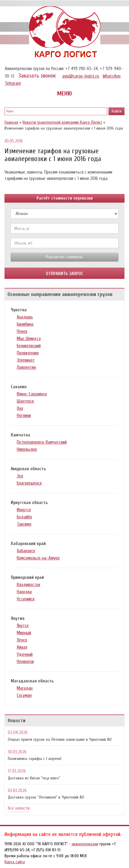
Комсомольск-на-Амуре (38, 558)
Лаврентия (26, 367)
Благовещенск (29, 483)
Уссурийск (26, 599)
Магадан (25, 688)
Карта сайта (15, 862)
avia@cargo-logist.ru (81, 76)
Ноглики (24, 416)
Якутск (23, 626)
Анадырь (25, 317)
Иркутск (24, 510)
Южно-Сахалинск (32, 394)
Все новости (19, 808)
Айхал (22, 647)
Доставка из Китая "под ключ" (34, 778)
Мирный (24, 633)
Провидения (28, 353)
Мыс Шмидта (29, 339)
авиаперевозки (85, 844)
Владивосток (28, 585)
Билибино (25, 324)
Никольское (27, 449)
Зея (20, 476)
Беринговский (29, 346)
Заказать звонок (37, 76)
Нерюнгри (25, 662)
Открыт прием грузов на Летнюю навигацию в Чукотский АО (60, 739)
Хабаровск (26, 551)
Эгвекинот (26, 360)
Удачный (25, 654)
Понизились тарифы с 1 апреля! (35, 759)
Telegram (13, 83)
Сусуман (24, 695)
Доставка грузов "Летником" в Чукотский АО (46, 797)
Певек (22, 331)
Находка (24, 592)
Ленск (22, 640)
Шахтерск (25, 401)
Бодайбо (24, 517)
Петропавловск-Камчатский (42, 442)
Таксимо (24, 524)
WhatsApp (112, 76)
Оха (20, 408)
